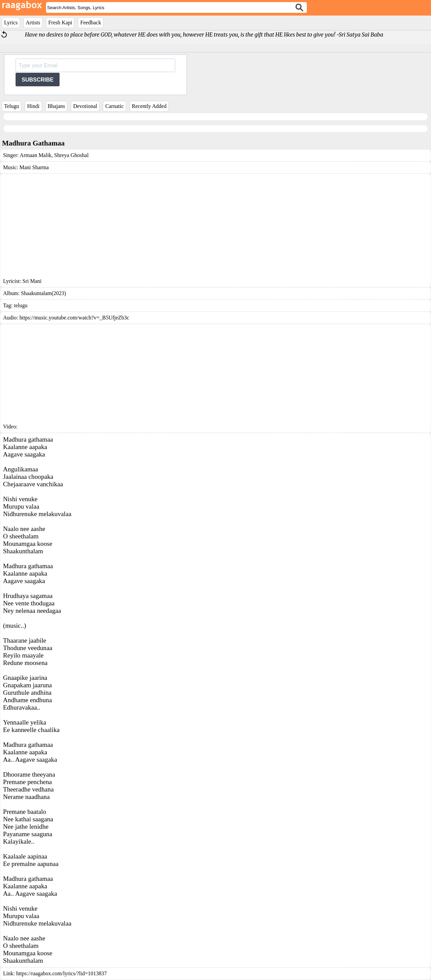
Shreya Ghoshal (71, 155)
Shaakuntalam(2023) (43, 293)
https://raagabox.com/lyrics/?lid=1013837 (62, 973)
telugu (21, 305)
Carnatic (114, 106)
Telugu (12, 106)
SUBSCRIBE (38, 80)
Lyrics (11, 23)
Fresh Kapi (60, 23)
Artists (33, 23)
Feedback (90, 23)
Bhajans (56, 106)
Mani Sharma (34, 167)
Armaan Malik (36, 155)
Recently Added (149, 106)
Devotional (85, 106)
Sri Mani (32, 281)
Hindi (33, 106)
